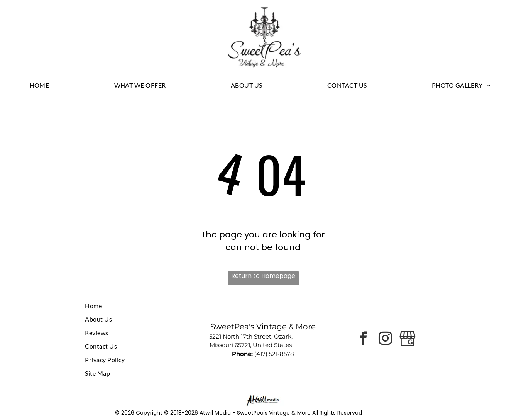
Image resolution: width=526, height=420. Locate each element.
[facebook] (364, 340)
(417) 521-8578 (274, 354)
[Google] (408, 340)
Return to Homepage (263, 276)
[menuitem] (42, 85)
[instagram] (386, 340)
